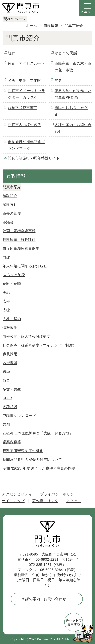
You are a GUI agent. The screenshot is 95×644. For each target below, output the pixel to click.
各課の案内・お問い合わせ (44, 599)
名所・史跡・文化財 (24, 80)
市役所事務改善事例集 (21, 249)
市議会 (8, 222)
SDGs (8, 398)
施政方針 (10, 205)
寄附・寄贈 (12, 284)
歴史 (58, 80)
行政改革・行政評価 (19, 240)
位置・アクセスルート (26, 63)
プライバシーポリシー (59, 494)
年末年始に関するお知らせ (25, 266)
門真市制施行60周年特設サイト (34, 158)
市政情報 (51, 26)
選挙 (6, 372)
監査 (6, 380)
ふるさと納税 (14, 275)
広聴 (6, 310)
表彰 (6, 293)
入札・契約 (12, 319)
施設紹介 (10, 196)
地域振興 (10, 363)
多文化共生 (12, 389)
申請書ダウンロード (19, 416)
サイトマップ (13, 501)
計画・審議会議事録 (19, 231)
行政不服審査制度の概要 (23, 451)
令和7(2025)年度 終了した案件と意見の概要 (39, 468)
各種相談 (10, 407)
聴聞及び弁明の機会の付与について (32, 460)
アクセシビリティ (17, 494)
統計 (11, 53)
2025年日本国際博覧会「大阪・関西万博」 (38, 433)
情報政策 (10, 328)
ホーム (31, 26)
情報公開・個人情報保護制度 (26, 336)
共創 (6, 424)
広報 (6, 301)
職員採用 (10, 354)
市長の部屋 (12, 213)
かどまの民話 (66, 53)
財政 (6, 257)
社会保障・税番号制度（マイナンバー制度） (39, 345)
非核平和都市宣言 (22, 108)
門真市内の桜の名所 (24, 125)
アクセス (74, 501)
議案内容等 (12, 442)
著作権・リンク (45, 501)
